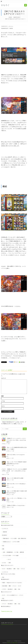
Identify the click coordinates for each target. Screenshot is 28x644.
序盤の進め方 (6, 538)
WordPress (9, 643)
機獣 (10, 586)
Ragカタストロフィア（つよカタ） (15, 583)
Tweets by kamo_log (7, 611)
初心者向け (5, 535)
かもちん (11, 26)
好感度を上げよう (7, 542)
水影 (4, 552)
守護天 (4, 583)
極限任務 (22, 552)
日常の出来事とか (7, 606)
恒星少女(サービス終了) (8, 600)
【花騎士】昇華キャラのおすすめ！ (16, 505)
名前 (2, 396)
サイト (3, 406)
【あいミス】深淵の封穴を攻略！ (15, 478)
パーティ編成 (15, 555)
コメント (4, 378)
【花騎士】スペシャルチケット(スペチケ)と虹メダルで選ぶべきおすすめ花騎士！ (16, 440)
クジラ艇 (16, 552)
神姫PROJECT (17, 17)
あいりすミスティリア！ (8, 565)
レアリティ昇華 (16, 542)
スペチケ (4, 563)
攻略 (12, 28)
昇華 (10, 563)
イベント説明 (14, 538)
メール (3, 401)
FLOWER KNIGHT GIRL (8, 525)
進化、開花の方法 (22, 538)
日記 (3, 546)
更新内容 (5, 532)
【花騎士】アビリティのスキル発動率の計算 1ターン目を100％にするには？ (17, 471)
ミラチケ (4, 589)
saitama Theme (15, 643)
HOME (10, 17)
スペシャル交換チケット (12, 595)
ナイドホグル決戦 (7, 555)
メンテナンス (5, 529)
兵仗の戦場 (5, 586)
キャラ (9, 559)
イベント (23, 569)
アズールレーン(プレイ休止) (9, 574)
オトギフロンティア (7, 592)
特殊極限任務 (10, 552)
